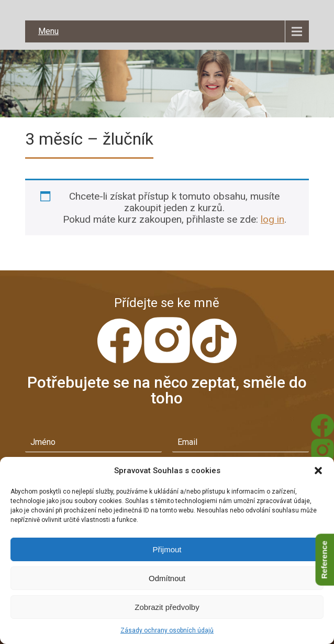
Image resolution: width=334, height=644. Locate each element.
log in (272, 219)
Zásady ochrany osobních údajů (167, 630)
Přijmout (167, 549)
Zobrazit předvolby (167, 607)
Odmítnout (167, 578)
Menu (48, 31)
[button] (318, 471)
